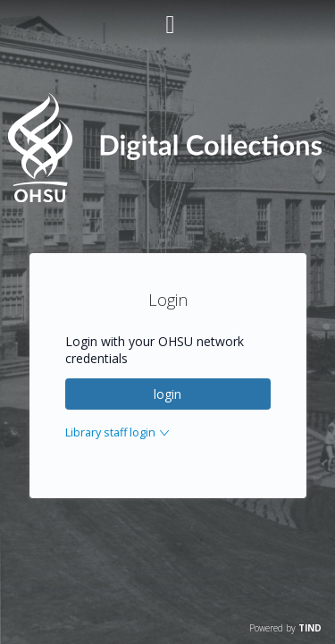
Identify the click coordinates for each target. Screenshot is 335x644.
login (167, 394)
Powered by (285, 628)
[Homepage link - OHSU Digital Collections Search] (167, 198)
